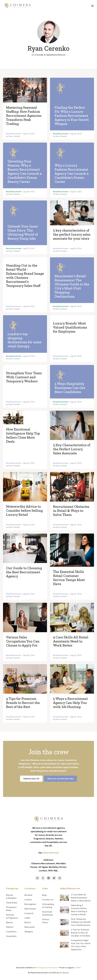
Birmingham (30, 904)
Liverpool (29, 913)
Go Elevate (64, 973)
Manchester (30, 909)
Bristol (28, 922)
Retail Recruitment (14, 134)
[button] (92, 6)
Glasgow (29, 932)
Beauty (9, 922)
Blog (44, 895)
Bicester (28, 895)
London (28, 900)
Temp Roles (12, 903)
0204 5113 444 (51, 853)
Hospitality (11, 936)
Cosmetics (11, 932)
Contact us (48, 900)
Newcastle (30, 927)
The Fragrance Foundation (47, 968)
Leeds (27, 918)
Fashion (10, 927)
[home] (18, 6)
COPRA (78, 968)
